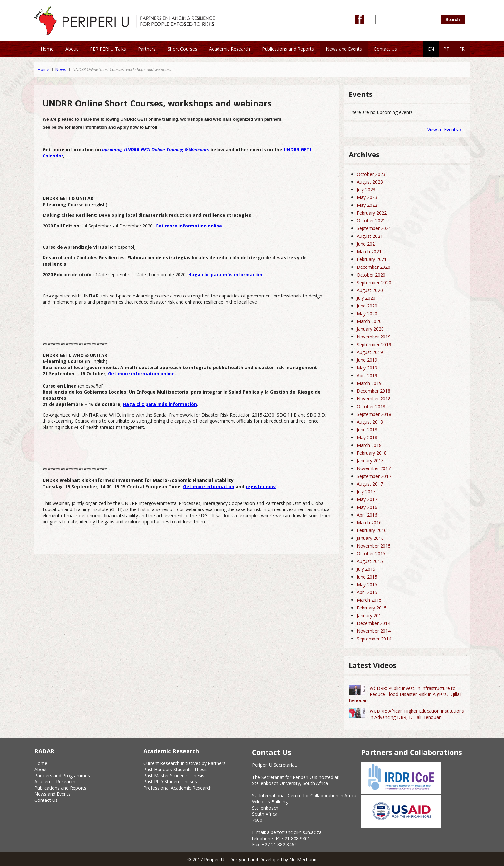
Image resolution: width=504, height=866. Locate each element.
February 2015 (372, 608)
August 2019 (370, 352)
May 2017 (367, 499)
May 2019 (367, 368)
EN (431, 49)
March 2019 (369, 383)
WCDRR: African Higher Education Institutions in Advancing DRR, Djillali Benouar (417, 714)
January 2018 (370, 461)
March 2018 (369, 445)
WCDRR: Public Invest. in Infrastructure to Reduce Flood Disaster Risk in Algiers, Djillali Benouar (405, 694)
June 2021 (367, 244)
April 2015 (367, 592)
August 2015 (370, 561)
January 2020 (370, 329)
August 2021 (370, 236)
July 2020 (366, 298)
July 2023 (366, 190)
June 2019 (367, 360)
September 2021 (374, 228)
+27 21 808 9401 (293, 838)
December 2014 (373, 623)
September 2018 (374, 414)
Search (452, 20)
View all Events (443, 130)
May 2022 (367, 205)
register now (261, 486)
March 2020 (369, 321)
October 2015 (371, 554)
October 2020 (371, 275)
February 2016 (372, 530)
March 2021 (369, 252)
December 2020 (373, 267)
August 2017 (370, 484)
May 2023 (367, 197)
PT (446, 49)
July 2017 (366, 492)
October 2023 (371, 174)
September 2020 (374, 282)
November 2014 (374, 631)
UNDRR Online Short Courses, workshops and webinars (122, 69)
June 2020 (367, 306)
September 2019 (374, 344)
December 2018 (373, 391)
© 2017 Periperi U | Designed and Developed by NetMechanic (252, 859)
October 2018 (371, 406)
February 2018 (372, 453)
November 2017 (374, 468)
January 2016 (370, 538)
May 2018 (367, 437)
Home (44, 69)
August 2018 (370, 422)
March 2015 (369, 600)
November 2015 (374, 546)
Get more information (209, 486)
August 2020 (370, 290)
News (61, 69)
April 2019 (367, 375)
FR (462, 49)
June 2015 (367, 577)
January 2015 (370, 615)
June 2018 (367, 430)
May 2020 (367, 313)
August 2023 (370, 182)
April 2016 (367, 515)
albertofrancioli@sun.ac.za (294, 832)
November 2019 (374, 337)
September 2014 (374, 639)
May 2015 (367, 584)
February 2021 (372, 259)
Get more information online (141, 373)
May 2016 (367, 507)
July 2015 (366, 569)
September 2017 (374, 476)
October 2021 (371, 221)
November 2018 (374, 399)
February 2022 (372, 213)
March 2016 (369, 523)
